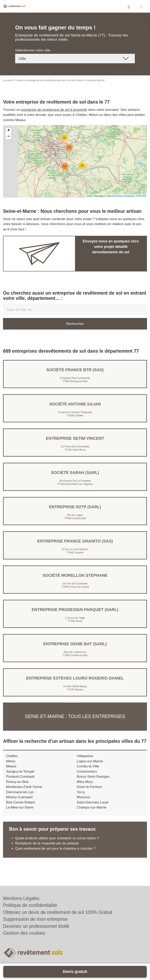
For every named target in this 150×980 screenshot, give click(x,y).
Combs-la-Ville (88, 766)
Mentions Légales (21, 898)
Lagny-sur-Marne (90, 761)
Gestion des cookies (24, 933)
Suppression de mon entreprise (35, 919)
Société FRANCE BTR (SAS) (75, 370)
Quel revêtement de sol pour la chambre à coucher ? (55, 849)
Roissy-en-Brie (17, 782)
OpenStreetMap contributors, (121, 196)
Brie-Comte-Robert (21, 802)
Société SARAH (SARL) (75, 473)
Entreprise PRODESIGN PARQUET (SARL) (75, 610)
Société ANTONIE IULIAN (75, 404)
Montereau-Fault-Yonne (24, 787)
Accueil (7, 80)
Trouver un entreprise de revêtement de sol (40, 80)
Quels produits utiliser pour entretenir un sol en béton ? (57, 838)
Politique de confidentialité (30, 905)
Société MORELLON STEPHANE (75, 575)
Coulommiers (87, 772)
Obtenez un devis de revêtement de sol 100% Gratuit (58, 912)
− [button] (9, 137)
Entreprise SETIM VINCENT (75, 438)
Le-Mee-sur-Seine (20, 807)
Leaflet (89, 196)
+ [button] (9, 131)
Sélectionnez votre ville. (33, 50)
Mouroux (83, 797)
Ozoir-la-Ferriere (89, 787)
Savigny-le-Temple (20, 772)
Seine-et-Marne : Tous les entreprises (75, 716)
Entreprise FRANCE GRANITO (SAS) (75, 541)
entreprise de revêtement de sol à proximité (54, 110)
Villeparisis (85, 756)
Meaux (11, 766)
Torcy (81, 792)
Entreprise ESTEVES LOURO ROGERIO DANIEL (75, 678)
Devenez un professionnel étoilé (36, 926)
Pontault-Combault (20, 777)
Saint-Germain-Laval (93, 802)
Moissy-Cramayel (19, 797)
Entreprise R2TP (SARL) (75, 507)
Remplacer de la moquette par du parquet (47, 843)
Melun (11, 761)
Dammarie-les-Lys (20, 792)
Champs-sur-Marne (92, 807)
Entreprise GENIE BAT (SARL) (75, 644)
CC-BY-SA (141, 196)
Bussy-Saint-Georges (93, 777)
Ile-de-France (76, 80)
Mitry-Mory (85, 782)
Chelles (12, 756)
